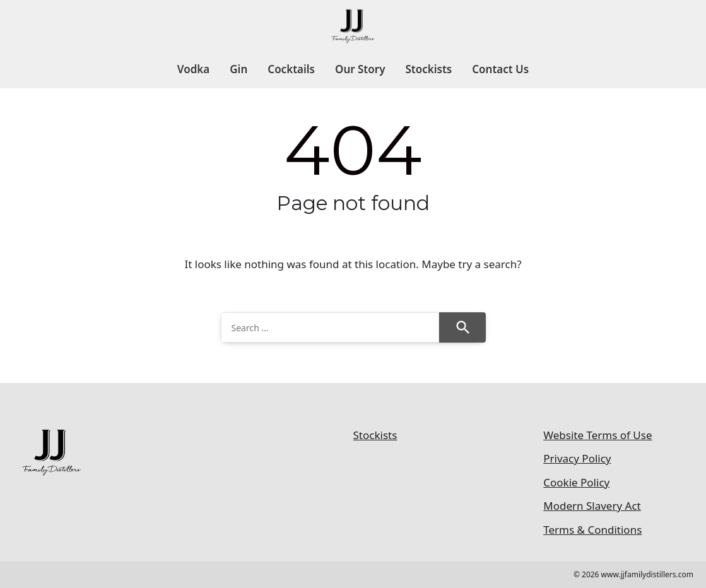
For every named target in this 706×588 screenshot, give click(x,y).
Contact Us (500, 69)
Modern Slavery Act (592, 506)
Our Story (360, 69)
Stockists (428, 69)
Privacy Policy (577, 458)
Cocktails (291, 69)
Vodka (193, 69)
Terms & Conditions (592, 530)
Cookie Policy (576, 482)
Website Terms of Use (597, 435)
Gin (238, 69)
